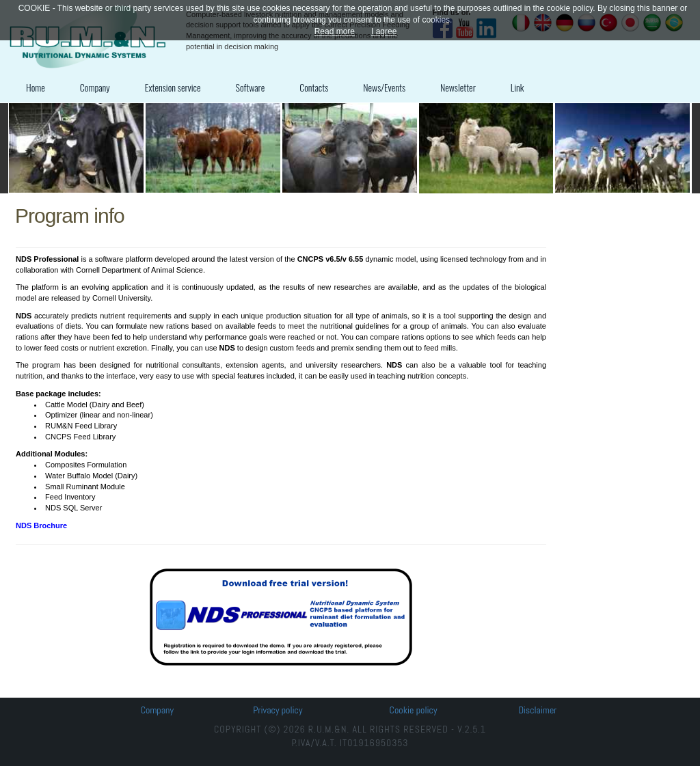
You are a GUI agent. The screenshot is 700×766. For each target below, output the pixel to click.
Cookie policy (414, 710)
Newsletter (458, 87)
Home (36, 87)
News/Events (384, 87)
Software (251, 87)
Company (95, 87)
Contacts (314, 87)
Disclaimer (537, 710)
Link (517, 87)
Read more (335, 31)
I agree (384, 31)
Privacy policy (278, 710)
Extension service (173, 87)
